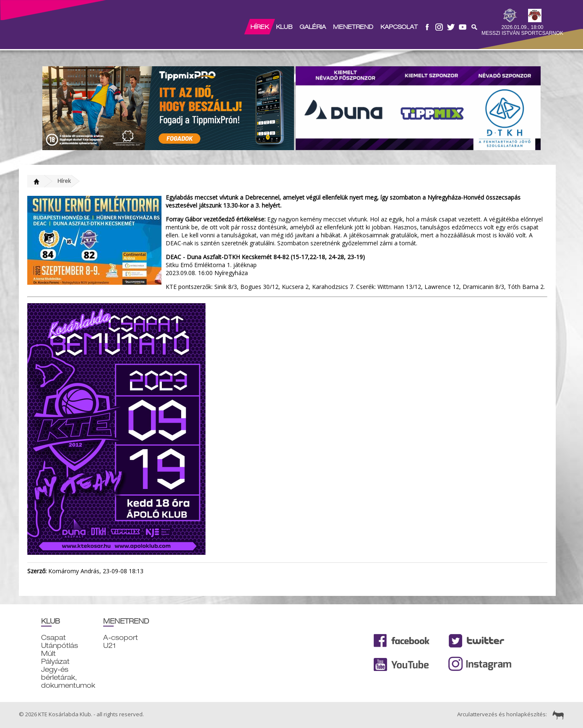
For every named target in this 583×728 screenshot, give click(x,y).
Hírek (260, 27)
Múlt (48, 654)
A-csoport (121, 638)
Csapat (53, 638)
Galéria (313, 27)
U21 (109, 646)
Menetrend (353, 27)
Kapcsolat (399, 27)
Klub (284, 27)
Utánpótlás (60, 646)
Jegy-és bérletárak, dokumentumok (68, 677)
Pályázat (55, 662)
